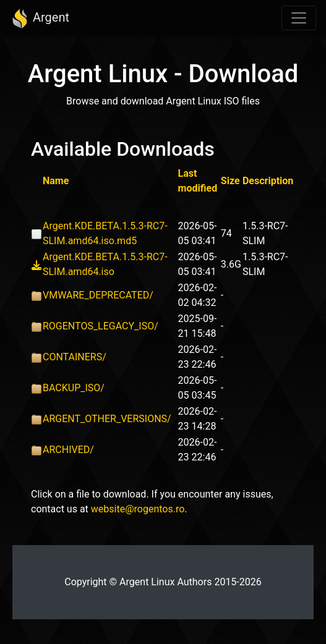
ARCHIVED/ (68, 450)
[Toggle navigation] (299, 18)
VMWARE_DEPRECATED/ (98, 295)
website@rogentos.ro (138, 509)
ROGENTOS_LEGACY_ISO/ (101, 326)
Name (56, 181)
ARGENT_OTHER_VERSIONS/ (107, 419)
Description (268, 181)
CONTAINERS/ (75, 357)
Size (230, 181)
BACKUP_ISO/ (74, 388)
